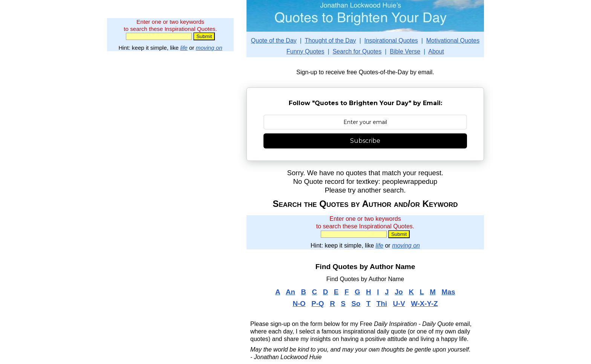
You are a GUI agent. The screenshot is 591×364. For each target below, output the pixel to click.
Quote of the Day (274, 41)
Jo (399, 292)
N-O (299, 304)
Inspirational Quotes (391, 41)
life (184, 48)
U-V (399, 304)
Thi (382, 304)
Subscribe (365, 141)
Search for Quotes (357, 51)
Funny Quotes (305, 51)
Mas (448, 292)
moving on (209, 48)
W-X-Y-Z (424, 304)
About (436, 51)
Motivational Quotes (453, 41)
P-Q (318, 304)
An (290, 292)
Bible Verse (405, 51)
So (356, 304)
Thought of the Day (330, 41)
